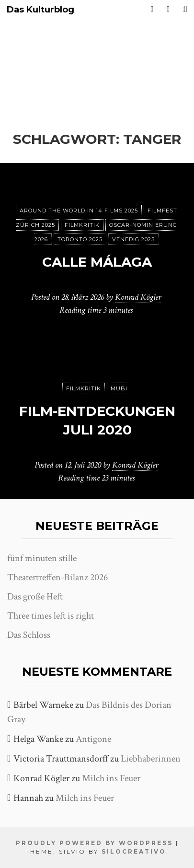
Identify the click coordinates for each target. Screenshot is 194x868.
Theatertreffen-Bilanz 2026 (57, 577)
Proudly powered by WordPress (94, 843)
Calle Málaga (97, 262)
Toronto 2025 (80, 239)
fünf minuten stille (42, 558)
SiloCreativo (134, 851)
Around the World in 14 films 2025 (79, 211)
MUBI (119, 388)
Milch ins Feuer (111, 778)
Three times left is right (51, 616)
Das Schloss (29, 635)
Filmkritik (82, 225)
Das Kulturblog (40, 10)
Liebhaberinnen (151, 759)
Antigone (93, 739)
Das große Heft (35, 597)
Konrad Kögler (138, 297)
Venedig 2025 (133, 239)
